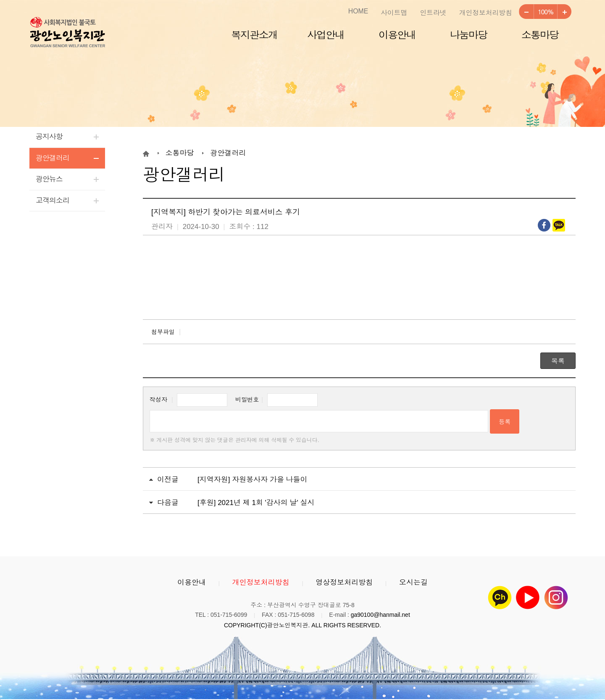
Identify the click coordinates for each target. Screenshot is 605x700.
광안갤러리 (53, 158)
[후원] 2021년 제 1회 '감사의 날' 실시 (256, 503)
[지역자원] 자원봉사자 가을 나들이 (253, 480)
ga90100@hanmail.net (380, 615)
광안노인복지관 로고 (67, 33)
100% (545, 12)
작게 (526, 12)
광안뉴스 (49, 179)
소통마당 (540, 35)
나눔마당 (468, 35)
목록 (558, 361)
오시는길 (413, 583)
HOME (358, 11)
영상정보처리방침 (344, 583)
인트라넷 (433, 13)
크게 (564, 12)
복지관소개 (254, 35)
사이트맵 (394, 13)
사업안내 (326, 35)
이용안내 (397, 35)
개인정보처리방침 (486, 13)
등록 (505, 422)
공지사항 (49, 137)
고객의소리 (53, 201)
